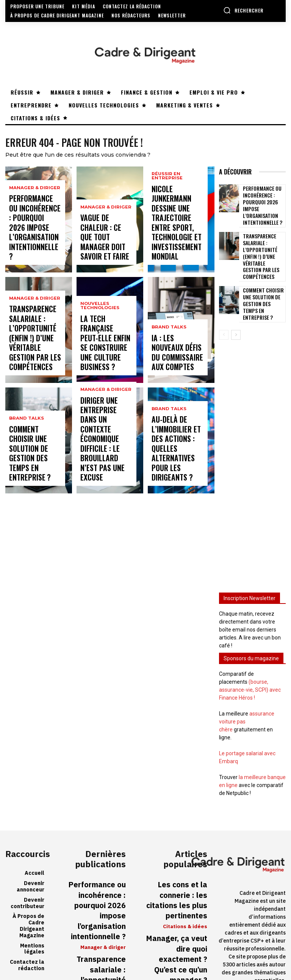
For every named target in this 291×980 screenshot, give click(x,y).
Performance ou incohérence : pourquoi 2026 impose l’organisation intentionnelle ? (30, 242)
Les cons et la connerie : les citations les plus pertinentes (175, 852)
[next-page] (236, 307)
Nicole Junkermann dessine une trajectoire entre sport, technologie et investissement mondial (177, 242)
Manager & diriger (33, 216)
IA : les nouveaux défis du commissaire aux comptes (173, 359)
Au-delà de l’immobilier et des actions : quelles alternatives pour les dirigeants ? (176, 467)
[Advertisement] (252, 433)
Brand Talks (25, 450)
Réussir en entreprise (166, 214)
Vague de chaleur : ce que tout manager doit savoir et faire (104, 249)
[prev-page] (224, 307)
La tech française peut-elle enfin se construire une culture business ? (105, 359)
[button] (243, 10)
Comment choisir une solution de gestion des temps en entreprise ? (33, 470)
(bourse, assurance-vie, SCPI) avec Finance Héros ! (250, 662)
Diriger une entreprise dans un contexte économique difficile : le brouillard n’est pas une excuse (105, 460)
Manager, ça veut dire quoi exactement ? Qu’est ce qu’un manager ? (173, 887)
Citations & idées (186, 868)
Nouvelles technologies (99, 338)
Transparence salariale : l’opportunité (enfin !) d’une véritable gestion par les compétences (32, 349)
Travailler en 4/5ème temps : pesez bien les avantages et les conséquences (178, 925)
